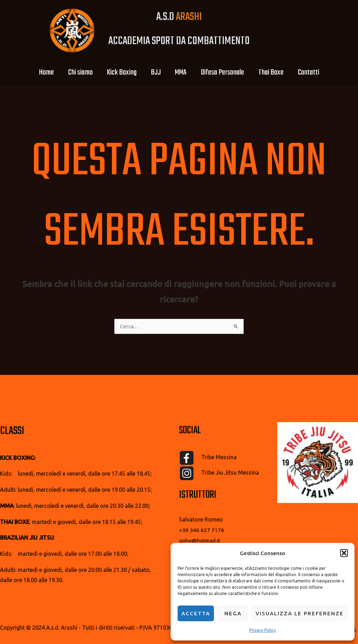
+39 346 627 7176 (202, 530)
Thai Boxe (279, 72)
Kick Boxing (117, 72)
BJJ (154, 72)
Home (35, 72)
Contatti (320, 72)
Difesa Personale (227, 72)
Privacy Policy (263, 630)
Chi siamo (72, 72)
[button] (344, 551)
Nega (233, 613)
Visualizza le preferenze (300, 613)
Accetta (196, 613)
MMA (182, 72)
